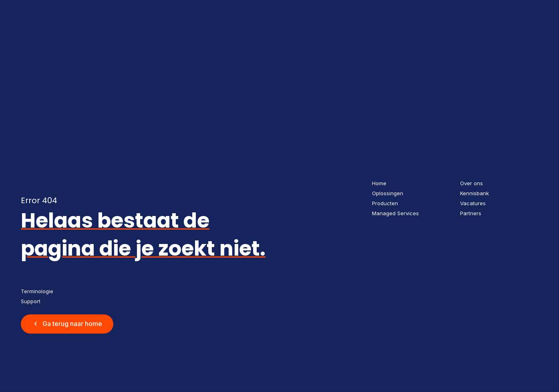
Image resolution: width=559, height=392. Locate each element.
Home (379, 183)
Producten (385, 203)
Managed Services (395, 213)
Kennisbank (475, 193)
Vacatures (473, 203)
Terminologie (37, 291)
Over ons (472, 183)
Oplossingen (388, 193)
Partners (471, 213)
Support (31, 301)
